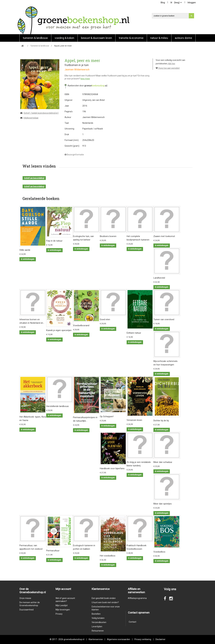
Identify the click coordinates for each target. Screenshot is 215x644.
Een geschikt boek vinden (104, 598)
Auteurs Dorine (183, 38)
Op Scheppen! (107, 416)
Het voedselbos (108, 556)
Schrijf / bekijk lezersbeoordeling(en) (41, 113)
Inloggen (192, 3)
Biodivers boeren (108, 236)
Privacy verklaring (143, 639)
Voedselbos (159, 552)
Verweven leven (134, 420)
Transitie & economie (131, 38)
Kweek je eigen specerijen (59, 330)
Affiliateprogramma (137, 598)
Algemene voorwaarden (119, 639)
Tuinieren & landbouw (35, 38)
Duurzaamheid (26, 610)
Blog (163, 3)
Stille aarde (25, 250)
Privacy (59, 614)
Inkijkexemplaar (31, 118)
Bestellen (96, 614)
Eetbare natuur (134, 333)
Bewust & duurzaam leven (97, 38)
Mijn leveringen (63, 610)
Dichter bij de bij (161, 421)
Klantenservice (96, 639)
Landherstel (159, 278)
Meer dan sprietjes (163, 504)
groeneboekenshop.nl (74, 639)
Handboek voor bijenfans (112, 468)
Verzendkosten (99, 622)
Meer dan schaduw (163, 462)
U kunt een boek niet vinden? (105, 602)
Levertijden (97, 627)
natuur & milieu (159, 38)
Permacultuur (53, 551)
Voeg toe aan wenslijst (168, 68)
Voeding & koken (64, 38)
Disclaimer (160, 639)
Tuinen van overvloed (164, 319)
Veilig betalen (98, 618)
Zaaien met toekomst (164, 236)
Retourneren (98, 631)
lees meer (85, 79)
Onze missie (25, 598)
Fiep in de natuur (54, 241)
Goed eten (105, 319)
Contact (132, 622)
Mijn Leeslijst (62, 605)
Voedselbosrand (81, 325)
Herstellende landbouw (57, 406)
